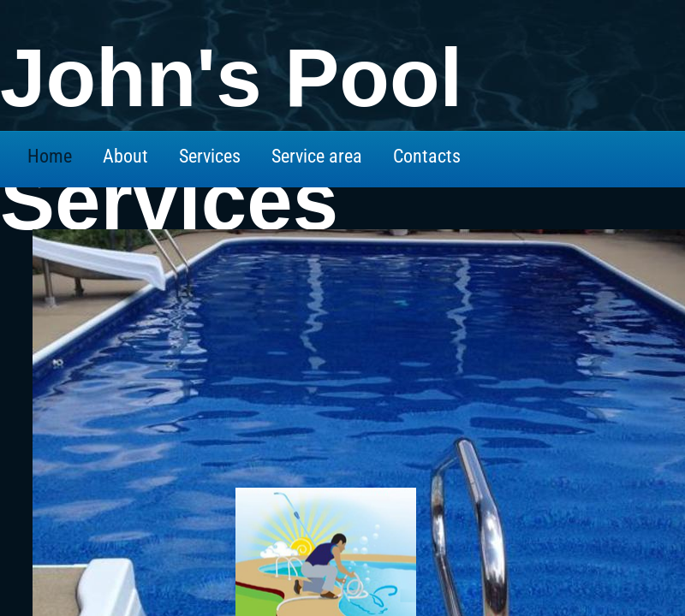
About (125, 156)
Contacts (427, 156)
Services (210, 156)
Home (50, 156)
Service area (317, 156)
